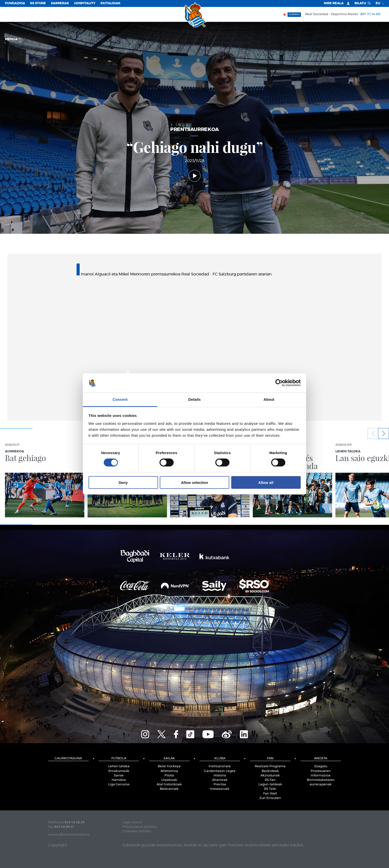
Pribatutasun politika (140, 827)
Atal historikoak (169, 785)
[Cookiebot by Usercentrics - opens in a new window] (279, 383)
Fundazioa (15, 3)
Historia (220, 776)
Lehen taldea (119, 766)
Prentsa (220, 785)
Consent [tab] (120, 399)
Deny (123, 482)
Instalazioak (220, 789)
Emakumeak (119, 771)
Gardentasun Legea (220, 771)
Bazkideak (270, 771)
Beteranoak (169, 789)
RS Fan (270, 780)
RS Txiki (270, 789)
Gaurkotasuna (68, 758)
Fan (270, 758)
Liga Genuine (119, 785)
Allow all (266, 482)
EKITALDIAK (111, 3)
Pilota (169, 776)
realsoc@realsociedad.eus (69, 835)
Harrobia (119, 780)
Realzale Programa (270, 766)
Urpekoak (169, 780)
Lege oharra (132, 822)
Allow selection (194, 482)
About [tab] (269, 399)
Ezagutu (321, 766)
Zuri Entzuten (270, 798)
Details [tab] (194, 399)
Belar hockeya (169, 766)
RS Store (38, 3)
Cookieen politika (137, 831)
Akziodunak (270, 776)
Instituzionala (220, 766)
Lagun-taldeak (270, 785)
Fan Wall (270, 794)
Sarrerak (60, 3)
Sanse (119, 776)
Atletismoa (169, 771)
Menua (13, 40)
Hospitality (85, 3)
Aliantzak (220, 780)
